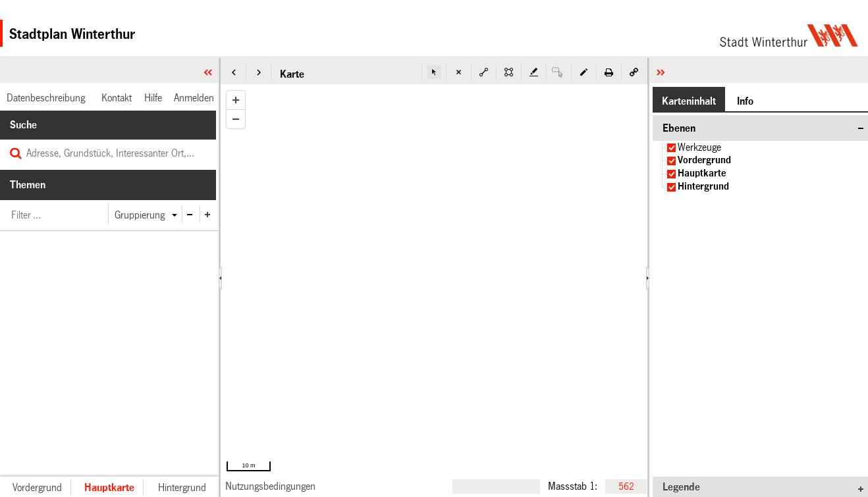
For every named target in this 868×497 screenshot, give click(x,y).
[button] (234, 72)
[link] (270, 486)
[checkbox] (671, 148)
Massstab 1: (573, 486)
